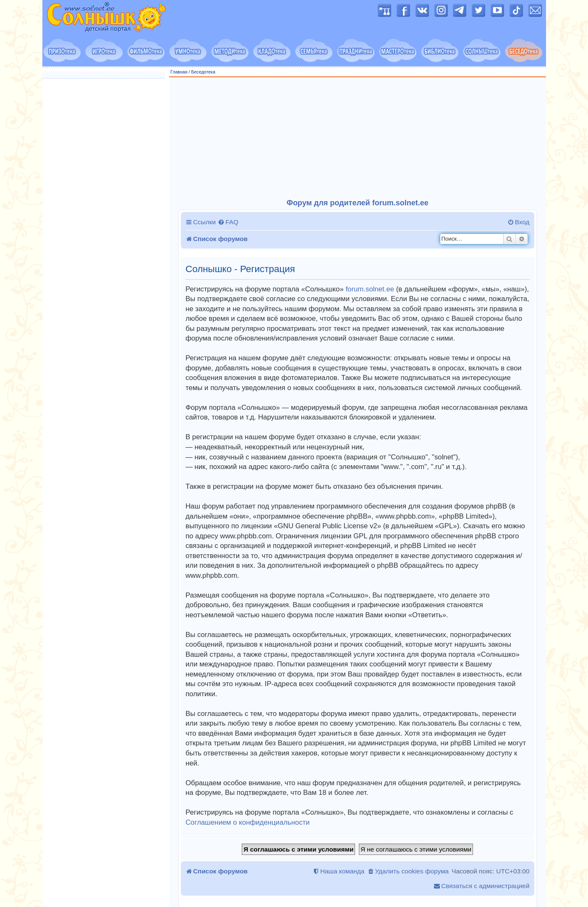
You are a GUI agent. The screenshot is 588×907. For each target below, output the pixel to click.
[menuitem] (228, 222)
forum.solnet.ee (370, 289)
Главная (179, 72)
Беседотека (203, 72)
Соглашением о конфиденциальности (248, 822)
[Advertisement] (358, 138)
